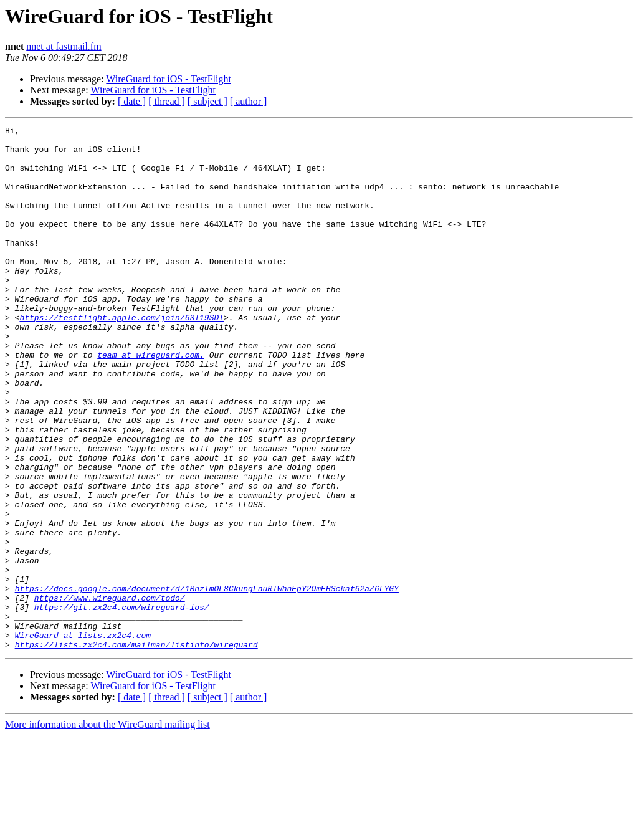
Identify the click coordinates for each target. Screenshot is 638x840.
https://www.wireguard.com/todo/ (110, 693)
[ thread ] (167, 101)
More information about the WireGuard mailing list (107, 829)
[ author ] (249, 101)
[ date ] (132, 101)
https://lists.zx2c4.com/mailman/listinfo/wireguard (136, 749)
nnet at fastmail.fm (64, 46)
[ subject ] (207, 101)
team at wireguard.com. (151, 401)
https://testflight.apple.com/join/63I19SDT (121, 356)
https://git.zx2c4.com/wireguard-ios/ (122, 704)
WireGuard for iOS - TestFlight (169, 79)
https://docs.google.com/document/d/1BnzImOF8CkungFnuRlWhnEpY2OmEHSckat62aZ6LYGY (207, 682)
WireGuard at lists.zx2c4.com (83, 738)
